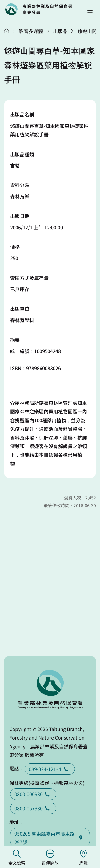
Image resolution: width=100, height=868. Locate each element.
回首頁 (39, 9)
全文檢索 (17, 858)
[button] (90, 11)
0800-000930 (33, 794)
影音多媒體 (31, 31)
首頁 (6, 31)
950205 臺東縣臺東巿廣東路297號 (50, 838)
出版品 (60, 31)
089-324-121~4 (50, 769)
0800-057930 (33, 808)
